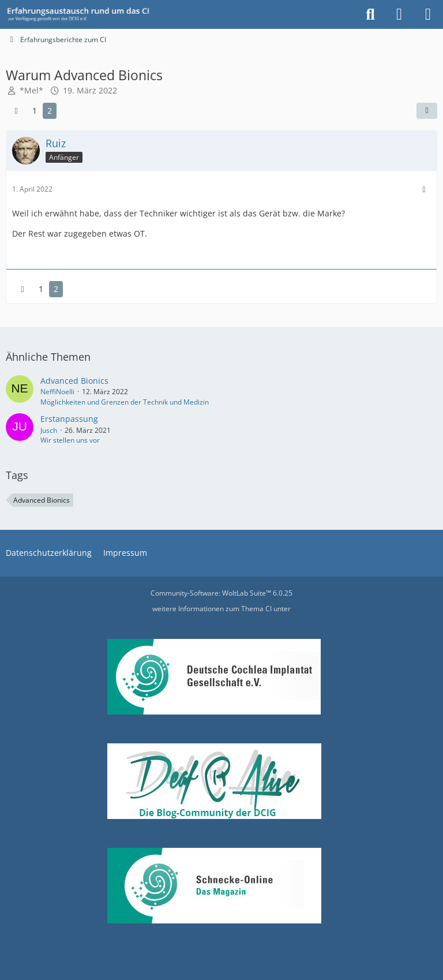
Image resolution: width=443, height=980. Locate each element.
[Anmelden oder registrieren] (399, 14)
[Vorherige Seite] (16, 111)
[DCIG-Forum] (82, 14)
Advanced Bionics (74, 381)
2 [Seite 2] (50, 111)
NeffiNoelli (57, 392)
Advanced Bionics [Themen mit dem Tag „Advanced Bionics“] (42, 500)
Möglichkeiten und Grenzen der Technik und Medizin (125, 402)
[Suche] (370, 14)
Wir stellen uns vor (70, 440)
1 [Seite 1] (35, 111)
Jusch (49, 430)
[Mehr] (424, 190)
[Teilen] (427, 111)
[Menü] (428, 14)
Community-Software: (221, 593)
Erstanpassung (69, 419)
